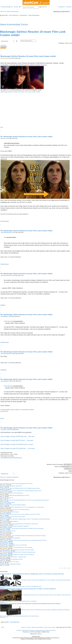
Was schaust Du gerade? (7, 533)
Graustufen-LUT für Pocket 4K (8, 531)
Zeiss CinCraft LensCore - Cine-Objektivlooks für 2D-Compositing (17, 547)
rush (3, 516)
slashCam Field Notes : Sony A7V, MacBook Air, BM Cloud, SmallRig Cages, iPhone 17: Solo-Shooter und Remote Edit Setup (32, 574)
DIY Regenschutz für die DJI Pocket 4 (10, 512)
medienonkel (5, 525)
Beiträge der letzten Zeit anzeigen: (59, 464)
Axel (2, 127)
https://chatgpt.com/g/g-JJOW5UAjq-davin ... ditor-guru (18, 436)
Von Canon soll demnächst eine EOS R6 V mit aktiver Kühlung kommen (18, 552)
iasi (3, 487)
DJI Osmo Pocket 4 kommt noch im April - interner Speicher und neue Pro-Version (21, 514)
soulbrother (5, 542)
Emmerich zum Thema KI (7, 498)
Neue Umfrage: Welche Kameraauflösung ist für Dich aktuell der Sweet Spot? (19, 524)
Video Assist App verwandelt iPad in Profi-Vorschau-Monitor (15, 510)
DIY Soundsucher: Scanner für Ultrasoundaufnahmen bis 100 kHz (17, 484)
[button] (71, 568)
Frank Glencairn (5, 221)
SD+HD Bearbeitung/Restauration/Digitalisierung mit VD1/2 (15, 495)
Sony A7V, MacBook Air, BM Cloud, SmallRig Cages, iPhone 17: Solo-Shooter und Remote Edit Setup (25, 519)
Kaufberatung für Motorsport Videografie (10, 538)
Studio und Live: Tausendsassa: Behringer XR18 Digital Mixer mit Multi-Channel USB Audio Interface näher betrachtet (30, 604)
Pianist (4, 490)
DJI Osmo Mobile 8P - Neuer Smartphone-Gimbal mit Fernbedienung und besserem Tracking (23, 536)
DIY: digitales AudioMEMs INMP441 (9, 521)
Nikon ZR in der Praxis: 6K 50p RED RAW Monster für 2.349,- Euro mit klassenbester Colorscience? (25, 500)
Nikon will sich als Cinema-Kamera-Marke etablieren (13, 505)
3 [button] (65, 568)
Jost (3, 563)
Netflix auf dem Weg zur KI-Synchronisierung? (12, 493)
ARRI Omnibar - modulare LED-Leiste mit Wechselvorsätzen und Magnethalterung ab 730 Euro (24, 540)
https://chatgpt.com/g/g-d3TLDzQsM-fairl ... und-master (18, 448)
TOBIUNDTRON (6, 551)
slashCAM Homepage (28, 630)
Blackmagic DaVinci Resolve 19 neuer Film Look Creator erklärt (28, 56)
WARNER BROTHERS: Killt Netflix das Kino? (12, 559)
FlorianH (4, 539)
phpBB (30, 632)
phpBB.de (40, 634)
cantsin (4, 532)
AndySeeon (4, 370)
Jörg (3, 565)
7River (4, 558)
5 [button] (70, 568)
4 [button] (67, 568)
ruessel (4, 485)
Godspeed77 (5, 544)
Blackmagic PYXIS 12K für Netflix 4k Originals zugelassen (15, 526)
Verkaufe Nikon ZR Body (7, 543)
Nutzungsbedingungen (39, 630)
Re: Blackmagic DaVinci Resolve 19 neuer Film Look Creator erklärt (27, 137)
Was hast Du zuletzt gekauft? (8, 503)
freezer (2, 418)
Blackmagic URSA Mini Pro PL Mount (10, 562)
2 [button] (62, 568)
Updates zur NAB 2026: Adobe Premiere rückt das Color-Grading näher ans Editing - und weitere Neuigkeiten (28, 589)
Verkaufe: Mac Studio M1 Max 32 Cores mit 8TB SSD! (14, 545)
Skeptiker (3, 305)
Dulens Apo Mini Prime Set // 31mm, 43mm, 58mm (13, 517)
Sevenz (4, 518)
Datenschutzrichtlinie (51, 630)
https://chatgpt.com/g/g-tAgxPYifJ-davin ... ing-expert (17, 440)
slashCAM (43, 7)
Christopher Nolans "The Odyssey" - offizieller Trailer (13, 557)
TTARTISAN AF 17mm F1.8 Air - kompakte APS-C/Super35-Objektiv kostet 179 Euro (21, 491)
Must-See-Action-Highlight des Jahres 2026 (11, 486)
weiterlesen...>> (4, 588)
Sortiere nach (63, 467)
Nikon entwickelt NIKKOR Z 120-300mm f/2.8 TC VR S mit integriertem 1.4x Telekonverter (22, 507)
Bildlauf (4, 508)
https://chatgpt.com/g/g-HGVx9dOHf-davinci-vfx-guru (17, 444)
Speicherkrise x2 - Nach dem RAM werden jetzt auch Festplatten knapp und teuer (20, 488)
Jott (3, 494)
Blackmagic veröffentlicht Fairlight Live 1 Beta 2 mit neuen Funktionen (18, 555)
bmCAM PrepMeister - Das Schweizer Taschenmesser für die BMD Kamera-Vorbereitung (22, 529)
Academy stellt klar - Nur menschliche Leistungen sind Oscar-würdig (17, 550)
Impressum (19, 630)
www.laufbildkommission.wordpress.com (11, 458)
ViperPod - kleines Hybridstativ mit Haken (11, 564)
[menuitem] (11, 7)
